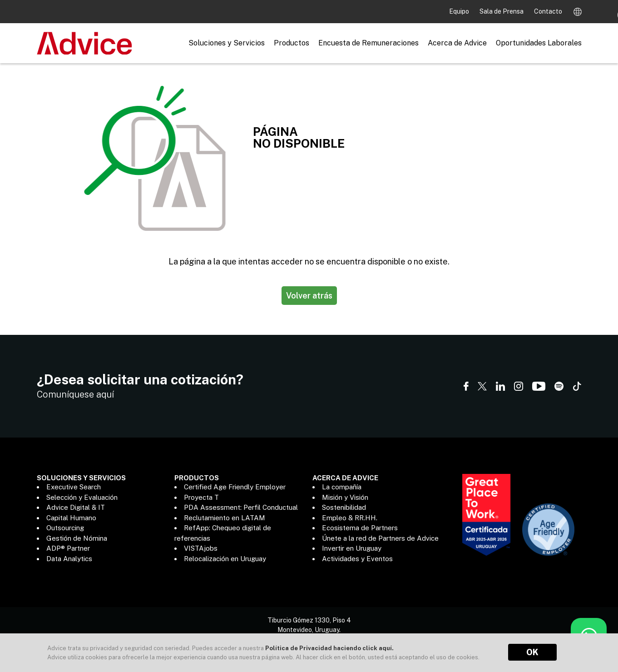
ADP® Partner (68, 548)
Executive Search (74, 487)
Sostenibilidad (344, 507)
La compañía (342, 487)
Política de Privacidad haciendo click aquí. (329, 648)
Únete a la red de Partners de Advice (380, 538)
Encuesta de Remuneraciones (368, 43)
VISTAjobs (201, 548)
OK (532, 652)
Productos (292, 43)
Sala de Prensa (502, 11)
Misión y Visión (345, 497)
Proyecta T (201, 497)
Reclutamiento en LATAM (225, 518)
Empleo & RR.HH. (350, 518)
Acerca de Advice (457, 43)
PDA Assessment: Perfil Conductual (241, 507)
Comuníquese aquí (75, 394)
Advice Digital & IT (76, 507)
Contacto (548, 11)
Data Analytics (69, 559)
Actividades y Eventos (357, 559)
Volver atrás (309, 296)
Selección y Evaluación (82, 497)
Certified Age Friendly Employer (235, 487)
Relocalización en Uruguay (225, 559)
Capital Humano (71, 518)
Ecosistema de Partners (360, 528)
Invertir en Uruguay (352, 548)
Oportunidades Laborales (539, 43)
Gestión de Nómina (77, 538)
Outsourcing (65, 528)
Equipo (460, 11)
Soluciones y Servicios (227, 43)
